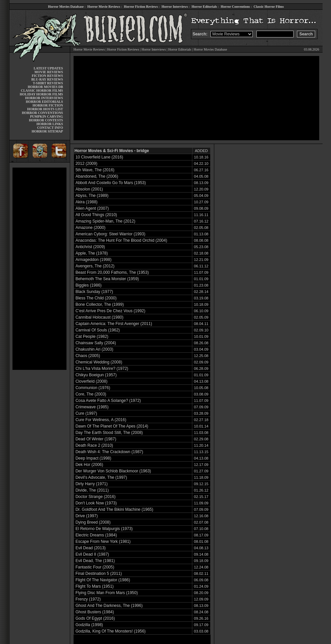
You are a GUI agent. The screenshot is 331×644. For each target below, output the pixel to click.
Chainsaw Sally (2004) (96, 343)
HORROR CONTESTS (46, 120)
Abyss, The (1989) (92, 196)
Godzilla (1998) (89, 625)
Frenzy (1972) (88, 599)
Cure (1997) (86, 413)
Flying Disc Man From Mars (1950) (107, 593)
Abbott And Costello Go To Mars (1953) (111, 183)
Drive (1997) (87, 516)
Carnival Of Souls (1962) (98, 330)
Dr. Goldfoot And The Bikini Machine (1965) (115, 509)
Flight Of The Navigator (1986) (103, 580)
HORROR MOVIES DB (45, 87)
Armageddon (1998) (94, 260)
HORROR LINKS (50, 124)
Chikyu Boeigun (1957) (96, 375)
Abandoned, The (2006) (97, 176)
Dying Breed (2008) (93, 522)
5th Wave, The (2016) (95, 170)
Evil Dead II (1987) (92, 554)
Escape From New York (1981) (103, 541)
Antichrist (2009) (90, 247)
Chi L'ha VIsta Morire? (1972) (102, 369)
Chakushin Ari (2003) (94, 349)
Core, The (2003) (91, 394)
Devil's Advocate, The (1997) (101, 477)
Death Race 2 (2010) (94, 445)
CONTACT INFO (50, 128)
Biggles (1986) (89, 285)
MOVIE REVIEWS (49, 72)
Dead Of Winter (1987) (96, 439)
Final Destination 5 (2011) (99, 574)
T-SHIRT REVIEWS (48, 83)
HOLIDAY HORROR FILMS (42, 94)
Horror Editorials (204, 7)
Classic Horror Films (269, 7)
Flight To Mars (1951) (95, 586)
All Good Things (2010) (96, 215)
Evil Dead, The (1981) (95, 561)
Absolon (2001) (89, 189)
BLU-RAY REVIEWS (47, 79)
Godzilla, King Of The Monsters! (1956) (111, 631)
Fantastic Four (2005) (95, 567)
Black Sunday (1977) (94, 292)
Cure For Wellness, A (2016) (101, 420)
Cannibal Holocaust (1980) (100, 317)
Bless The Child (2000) (96, 298)
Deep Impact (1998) (93, 458)
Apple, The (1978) (92, 253)
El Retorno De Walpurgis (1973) (104, 529)
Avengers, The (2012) (95, 266)
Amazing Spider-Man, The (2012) (105, 221)
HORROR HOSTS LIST (45, 109)
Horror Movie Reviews (104, 7)
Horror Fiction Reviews (141, 7)
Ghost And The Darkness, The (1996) (109, 606)
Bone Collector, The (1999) (100, 304)
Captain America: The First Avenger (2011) (114, 324)
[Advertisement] (39, 269)
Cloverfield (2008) (92, 381)
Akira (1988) (87, 202)
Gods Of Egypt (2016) (95, 618)
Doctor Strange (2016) (96, 497)
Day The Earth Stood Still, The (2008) (109, 433)
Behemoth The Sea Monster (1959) (107, 279)
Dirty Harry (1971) (92, 484)
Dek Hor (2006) (89, 465)
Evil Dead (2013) (91, 548)
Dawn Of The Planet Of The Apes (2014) (112, 426)
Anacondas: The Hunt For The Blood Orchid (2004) (121, 240)
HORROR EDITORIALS (45, 102)
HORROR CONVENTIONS (43, 113)
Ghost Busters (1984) (95, 612)
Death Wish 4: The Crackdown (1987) (109, 452)
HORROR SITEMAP (47, 131)
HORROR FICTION (48, 105)
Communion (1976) (93, 388)
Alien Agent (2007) (92, 208)
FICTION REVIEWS (47, 76)
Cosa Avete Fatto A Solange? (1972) (108, 401)
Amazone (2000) (91, 228)
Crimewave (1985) (92, 407)
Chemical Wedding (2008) (99, 362)
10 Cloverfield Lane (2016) (99, 157)
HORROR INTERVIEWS (44, 98)
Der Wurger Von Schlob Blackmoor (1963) (113, 471)
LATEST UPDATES (48, 68)
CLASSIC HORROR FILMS (42, 91)
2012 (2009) (87, 164)
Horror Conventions (235, 7)
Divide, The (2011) (92, 490)
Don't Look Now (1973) (96, 503)
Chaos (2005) (88, 356)
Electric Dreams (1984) (96, 535)
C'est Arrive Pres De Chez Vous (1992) (111, 311)
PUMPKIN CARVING (47, 116)
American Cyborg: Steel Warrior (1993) (111, 234)
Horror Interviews (175, 7)
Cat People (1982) (92, 336)
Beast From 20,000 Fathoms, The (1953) (112, 272)
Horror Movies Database (66, 7)
